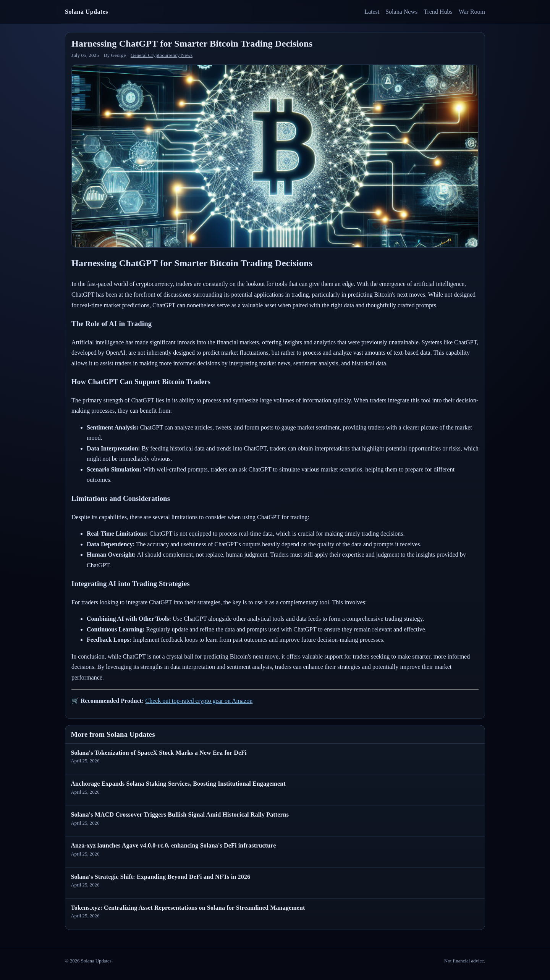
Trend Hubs (438, 12)
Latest (372, 12)
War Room (472, 12)
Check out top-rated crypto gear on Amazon (199, 701)
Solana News (401, 12)
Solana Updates (87, 12)
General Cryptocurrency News (162, 55)
